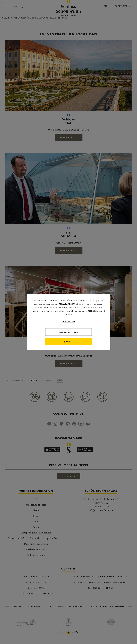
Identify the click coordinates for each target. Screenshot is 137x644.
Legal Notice (68, 321)
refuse (91, 311)
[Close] (69, 342)
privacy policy (67, 304)
